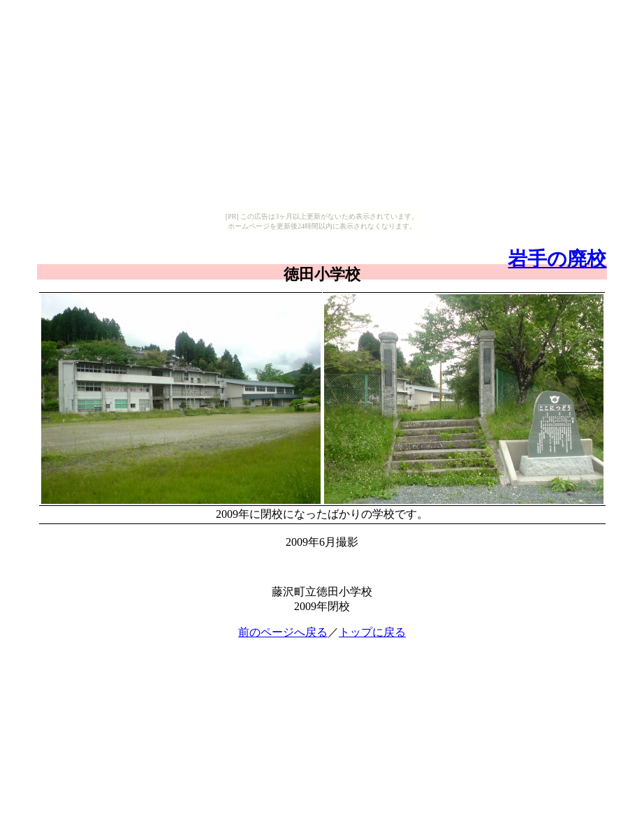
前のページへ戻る (283, 632)
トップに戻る (372, 632)
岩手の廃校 (557, 259)
